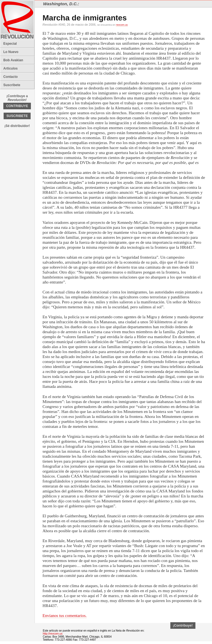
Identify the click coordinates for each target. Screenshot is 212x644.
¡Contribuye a (17, 98)
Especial (10, 44)
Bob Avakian (13, 60)
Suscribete (12, 85)
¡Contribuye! (183, 626)
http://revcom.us (53, 634)
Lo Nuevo (11, 52)
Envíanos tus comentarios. (65, 615)
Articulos (10, 68)
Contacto (10, 77)
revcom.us (122, 25)
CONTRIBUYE (17, 106)
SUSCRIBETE (17, 116)
